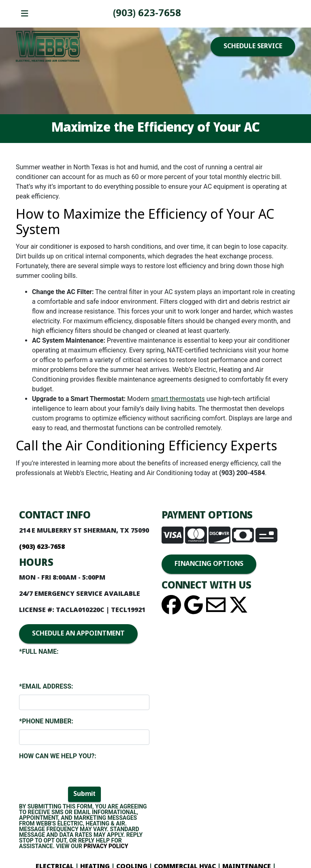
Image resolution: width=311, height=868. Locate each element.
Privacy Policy (106, 846)
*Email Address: (46, 686)
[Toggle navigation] (25, 14)
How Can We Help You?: (58, 756)
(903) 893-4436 (147, 14)
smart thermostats (178, 399)
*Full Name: (39, 652)
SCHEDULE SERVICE (253, 46)
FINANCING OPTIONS (209, 564)
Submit (84, 794)
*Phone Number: (46, 721)
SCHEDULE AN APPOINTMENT (78, 634)
